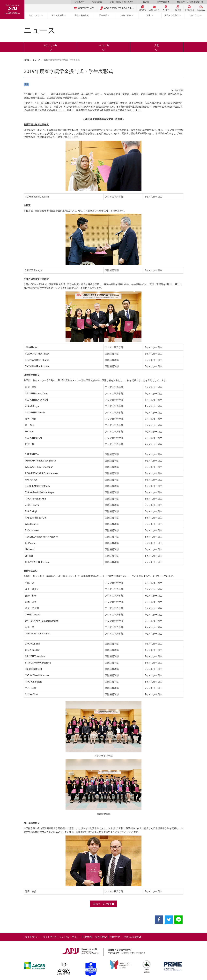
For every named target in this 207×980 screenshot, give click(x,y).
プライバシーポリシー (70, 937)
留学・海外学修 (82, 15)
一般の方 (145, 2)
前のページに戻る (104, 904)
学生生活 (103, 15)
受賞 (26, 84)
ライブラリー (196, 15)
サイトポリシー (33, 937)
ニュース (36, 60)
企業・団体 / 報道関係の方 (122, 2)
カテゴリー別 (50, 45)
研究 (149, 15)
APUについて (34, 15)
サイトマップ (50, 937)
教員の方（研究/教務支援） (190, 2)
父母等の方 (97, 2)
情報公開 (101, 937)
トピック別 (103, 45)
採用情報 (88, 937)
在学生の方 (163, 2)
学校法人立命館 (132, 937)
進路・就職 (126, 15)
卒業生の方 (79, 2)
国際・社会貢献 (171, 15)
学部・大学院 (57, 15)
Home (26, 60)
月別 (157, 45)
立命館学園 (115, 937)
